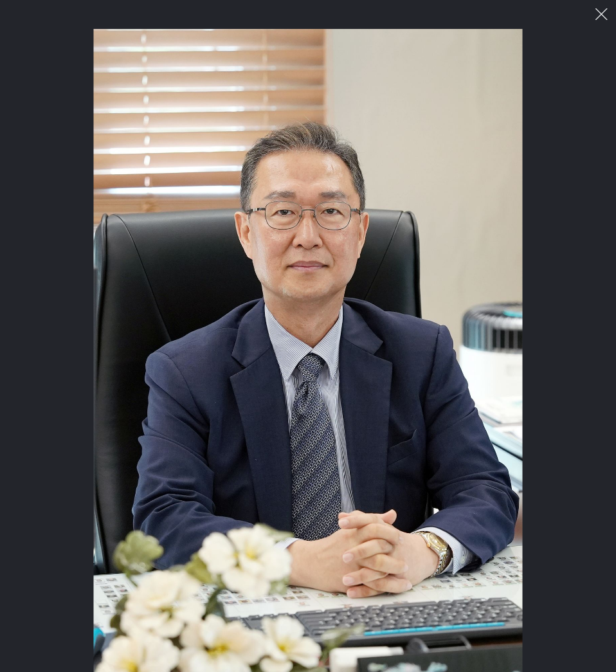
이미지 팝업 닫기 (602, 14)
